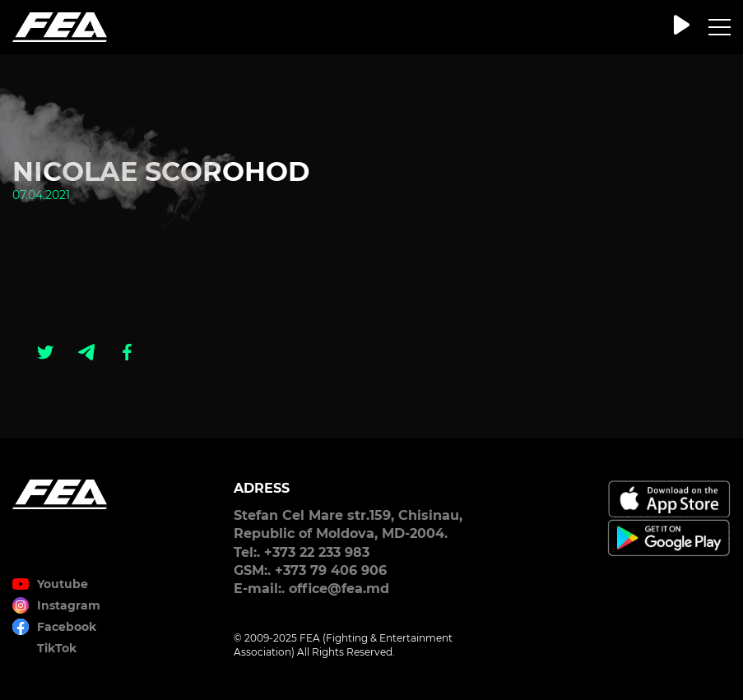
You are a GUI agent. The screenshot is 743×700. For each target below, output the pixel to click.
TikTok (57, 648)
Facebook (67, 627)
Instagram (69, 605)
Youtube (63, 584)
